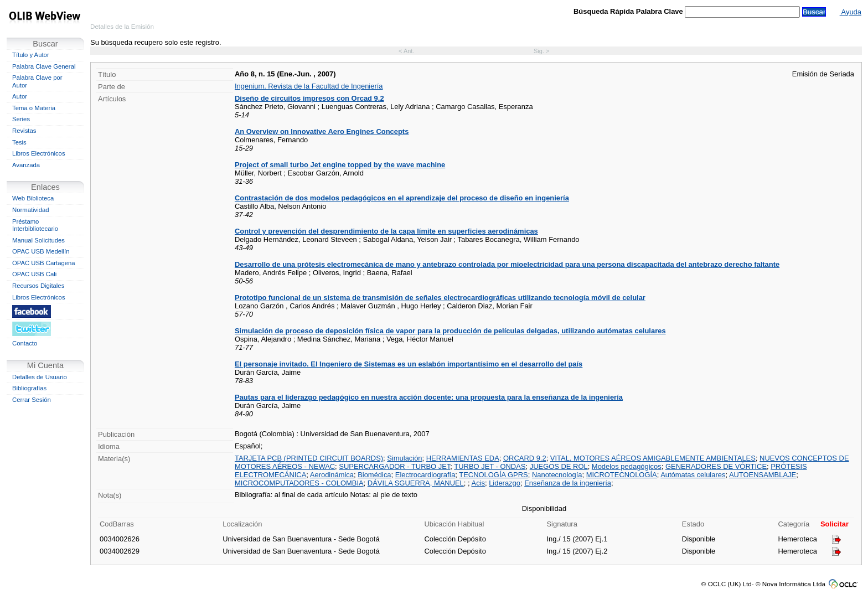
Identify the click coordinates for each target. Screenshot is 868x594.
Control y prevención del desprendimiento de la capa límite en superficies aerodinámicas (386, 231)
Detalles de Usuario (40, 377)
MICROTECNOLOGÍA (622, 475)
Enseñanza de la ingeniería (568, 483)
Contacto (25, 343)
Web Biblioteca (33, 198)
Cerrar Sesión (32, 400)
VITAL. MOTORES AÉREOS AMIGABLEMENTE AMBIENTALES (653, 458)
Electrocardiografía (425, 475)
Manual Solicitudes (38, 240)
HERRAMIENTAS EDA (463, 458)
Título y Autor (31, 55)
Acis (478, 483)
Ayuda (851, 12)
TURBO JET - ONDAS (490, 466)
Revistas (24, 131)
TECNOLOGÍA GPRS (493, 475)
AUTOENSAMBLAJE (763, 475)
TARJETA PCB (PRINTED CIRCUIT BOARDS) (309, 458)
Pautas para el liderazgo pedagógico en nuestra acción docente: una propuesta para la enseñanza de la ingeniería (429, 397)
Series (21, 119)
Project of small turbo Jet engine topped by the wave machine (340, 165)
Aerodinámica (332, 475)
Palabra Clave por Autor (37, 81)
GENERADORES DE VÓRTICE (716, 466)
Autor (20, 96)
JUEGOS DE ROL (559, 466)
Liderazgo (505, 483)
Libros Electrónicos (39, 153)
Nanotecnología (557, 475)
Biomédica (374, 475)
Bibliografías (29, 388)
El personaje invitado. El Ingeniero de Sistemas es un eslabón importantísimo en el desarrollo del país (409, 364)
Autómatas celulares (693, 475)
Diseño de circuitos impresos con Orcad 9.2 (309, 98)
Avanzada (26, 165)
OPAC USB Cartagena (44, 263)
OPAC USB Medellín (41, 251)
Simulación (404, 458)
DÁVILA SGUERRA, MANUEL (416, 483)
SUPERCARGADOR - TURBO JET (394, 466)
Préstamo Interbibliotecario (35, 225)
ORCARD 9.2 (525, 458)
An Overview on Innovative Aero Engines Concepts (322, 131)
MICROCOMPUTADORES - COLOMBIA (299, 483)
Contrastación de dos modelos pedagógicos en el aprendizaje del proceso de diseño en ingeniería (402, 198)
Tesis (19, 142)
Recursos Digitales (38, 286)
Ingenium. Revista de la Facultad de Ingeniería (309, 86)
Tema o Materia (34, 108)
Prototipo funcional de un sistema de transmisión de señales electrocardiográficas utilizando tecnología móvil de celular (440, 298)
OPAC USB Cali (34, 274)
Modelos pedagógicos (627, 466)
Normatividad (31, 210)
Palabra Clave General (44, 66)
